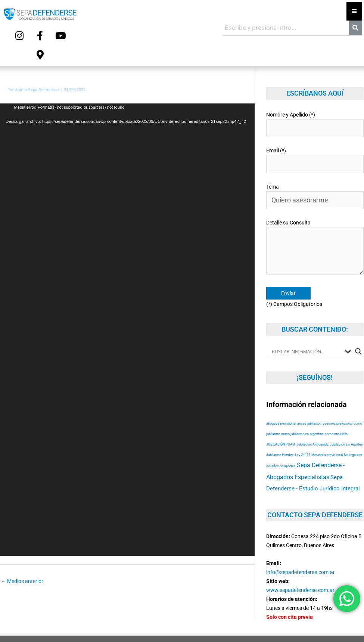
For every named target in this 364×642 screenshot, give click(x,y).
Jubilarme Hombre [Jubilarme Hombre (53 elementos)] (280, 411)
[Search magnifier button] (358, 308)
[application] (127, 307)
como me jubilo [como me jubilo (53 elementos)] (336, 390)
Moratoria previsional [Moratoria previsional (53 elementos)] (327, 411)
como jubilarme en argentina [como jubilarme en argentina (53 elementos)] (302, 390)
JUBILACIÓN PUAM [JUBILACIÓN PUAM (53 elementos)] (281, 401)
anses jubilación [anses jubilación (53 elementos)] (309, 380)
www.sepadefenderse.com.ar (300, 547)
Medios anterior (22, 558)
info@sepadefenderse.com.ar (301, 529)
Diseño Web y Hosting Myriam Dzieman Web (304, 608)
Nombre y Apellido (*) (315, 100)
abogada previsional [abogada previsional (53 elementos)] (281, 380)
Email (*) (315, 132)
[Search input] (307, 308)
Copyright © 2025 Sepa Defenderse (58, 608)
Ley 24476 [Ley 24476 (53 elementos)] (303, 411)
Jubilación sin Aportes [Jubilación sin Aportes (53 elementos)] (346, 401)
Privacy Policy (293, 626)
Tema (315, 165)
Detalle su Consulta (315, 210)
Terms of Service (330, 626)
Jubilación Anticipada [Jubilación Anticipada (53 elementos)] (312, 401)
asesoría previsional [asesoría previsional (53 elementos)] (337, 380)
